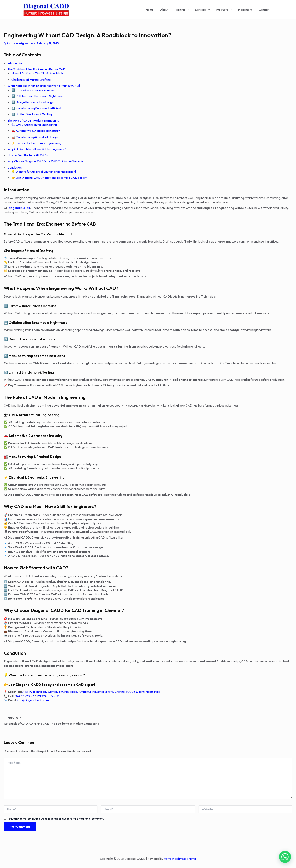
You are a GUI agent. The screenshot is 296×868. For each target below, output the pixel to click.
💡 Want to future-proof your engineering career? (44, 172)
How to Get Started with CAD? (28, 155)
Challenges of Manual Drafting (31, 80)
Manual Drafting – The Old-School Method (39, 73)
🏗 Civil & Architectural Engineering (34, 125)
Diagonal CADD (19, 208)
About (166, 10)
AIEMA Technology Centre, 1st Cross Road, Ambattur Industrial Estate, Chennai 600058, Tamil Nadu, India (91, 692)
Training (183, 10)
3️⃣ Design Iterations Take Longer (33, 102)
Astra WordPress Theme (180, 859)
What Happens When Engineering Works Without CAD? (44, 86)
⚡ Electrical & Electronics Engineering (36, 143)
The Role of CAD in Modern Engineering (33, 120)
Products (225, 10)
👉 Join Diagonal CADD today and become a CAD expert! (49, 178)
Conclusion (15, 167)
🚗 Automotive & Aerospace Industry (36, 131)
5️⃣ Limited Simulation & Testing (32, 114)
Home (152, 10)
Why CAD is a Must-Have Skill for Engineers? (37, 149)
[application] (188, 10)
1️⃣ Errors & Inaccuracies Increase (33, 90)
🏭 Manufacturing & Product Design (34, 137)
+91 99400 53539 (48, 696)
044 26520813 (25, 696)
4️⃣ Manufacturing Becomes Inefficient (36, 108)
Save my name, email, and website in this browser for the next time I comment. (56, 819)
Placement (246, 10)
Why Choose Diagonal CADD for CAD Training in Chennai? (45, 161)
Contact (264, 10)
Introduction (15, 63)
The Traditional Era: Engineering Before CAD (36, 69)
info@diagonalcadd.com (33, 700)
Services (204, 10)
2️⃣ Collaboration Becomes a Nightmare (37, 96)
